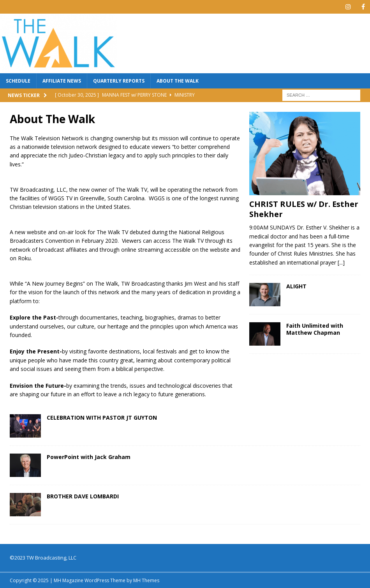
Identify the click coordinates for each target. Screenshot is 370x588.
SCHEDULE (18, 81)
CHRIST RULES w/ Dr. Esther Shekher (304, 209)
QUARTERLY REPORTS (119, 81)
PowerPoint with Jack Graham (89, 457)
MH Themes (146, 580)
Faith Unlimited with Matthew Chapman (315, 329)
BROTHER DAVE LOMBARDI (83, 496)
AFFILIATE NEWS (62, 81)
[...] (341, 262)
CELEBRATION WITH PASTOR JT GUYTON (102, 418)
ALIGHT (296, 286)
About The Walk (178, 81)
